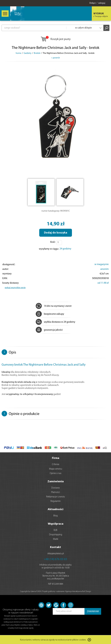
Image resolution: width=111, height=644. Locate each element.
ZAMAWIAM (93, 612)
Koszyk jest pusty (55, 39)
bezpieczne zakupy (50, 314)
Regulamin (56, 501)
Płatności (55, 492)
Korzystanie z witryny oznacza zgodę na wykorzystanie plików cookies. (53, 640)
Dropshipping (56, 535)
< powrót (55, 58)
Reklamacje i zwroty (56, 497)
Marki (56, 539)
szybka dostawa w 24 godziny (55, 322)
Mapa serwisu (56, 469)
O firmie (56, 465)
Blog (55, 516)
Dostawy (56, 488)
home (18, 53)
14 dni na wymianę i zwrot (54, 306)
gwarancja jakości (49, 330)
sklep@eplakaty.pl (56, 554)
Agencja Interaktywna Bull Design (78, 591)
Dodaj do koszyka (56, 233)
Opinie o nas (56, 473)
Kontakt (55, 547)
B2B (55, 530)
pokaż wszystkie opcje (15, 288)
